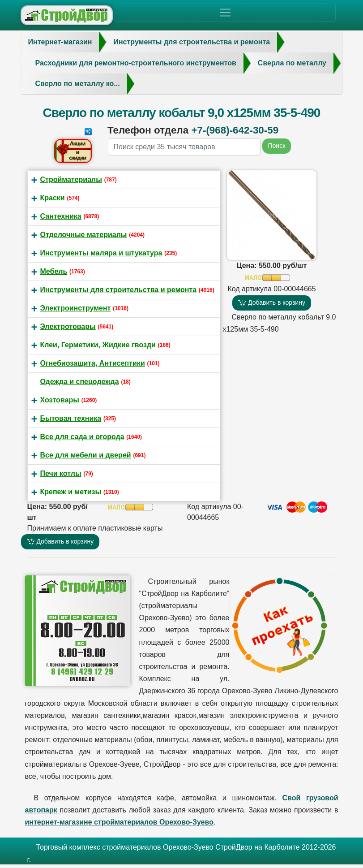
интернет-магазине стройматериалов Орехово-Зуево (119, 822)
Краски (53, 198)
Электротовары (68, 326)
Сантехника (61, 216)
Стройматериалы (71, 179)
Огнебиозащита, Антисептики (93, 363)
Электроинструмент (76, 308)
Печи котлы (61, 473)
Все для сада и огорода (82, 437)
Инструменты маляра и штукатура (101, 253)
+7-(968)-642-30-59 (235, 130)
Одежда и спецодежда (80, 382)
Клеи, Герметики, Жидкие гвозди (98, 345)
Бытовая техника (71, 418)
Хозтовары (60, 400)
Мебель (54, 271)
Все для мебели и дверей (86, 455)
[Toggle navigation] (225, 13)
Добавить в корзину (272, 303)
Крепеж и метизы (71, 492)
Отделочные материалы (84, 235)
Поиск (277, 146)
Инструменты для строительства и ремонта (119, 290)
